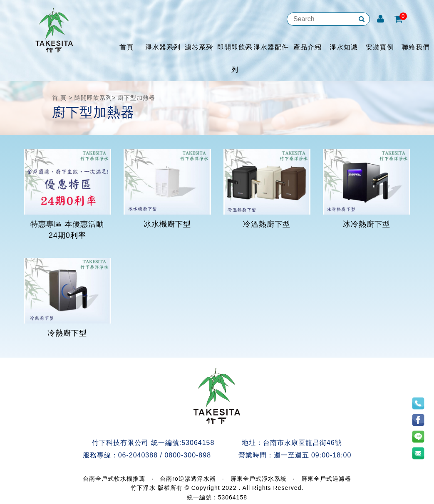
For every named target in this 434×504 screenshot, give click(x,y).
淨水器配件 (271, 47)
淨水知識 (344, 47)
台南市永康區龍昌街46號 (303, 443)
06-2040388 (138, 455)
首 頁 (59, 98)
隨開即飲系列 (93, 98)
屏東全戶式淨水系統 (259, 479)
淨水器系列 (163, 47)
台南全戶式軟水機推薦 (114, 479)
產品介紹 (308, 47)
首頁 (126, 47)
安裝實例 (380, 47)
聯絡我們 (416, 47)
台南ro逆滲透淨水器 (188, 479)
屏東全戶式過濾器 (326, 479)
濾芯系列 (199, 47)
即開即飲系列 (235, 58)
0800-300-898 (188, 455)
